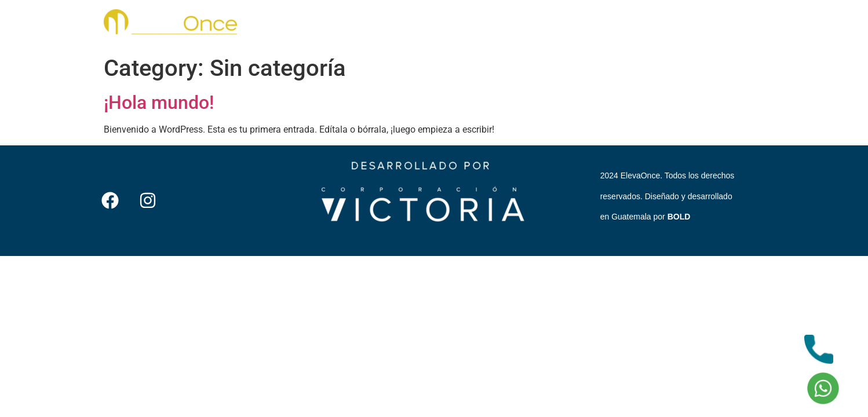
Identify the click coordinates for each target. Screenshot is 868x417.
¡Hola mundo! (159, 103)
